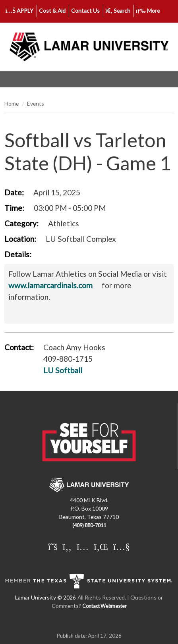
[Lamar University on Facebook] (67, 546)
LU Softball (63, 370)
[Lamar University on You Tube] (122, 546)
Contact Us (85, 11)
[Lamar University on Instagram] (83, 546)
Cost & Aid (52, 11)
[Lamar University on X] (53, 546)
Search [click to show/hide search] (118, 11)
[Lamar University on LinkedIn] (101, 546)
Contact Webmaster (104, 606)
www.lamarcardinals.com (50, 285)
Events (36, 103)
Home (12, 103)
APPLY (20, 11)
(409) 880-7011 (89, 525)
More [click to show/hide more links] (148, 11)
